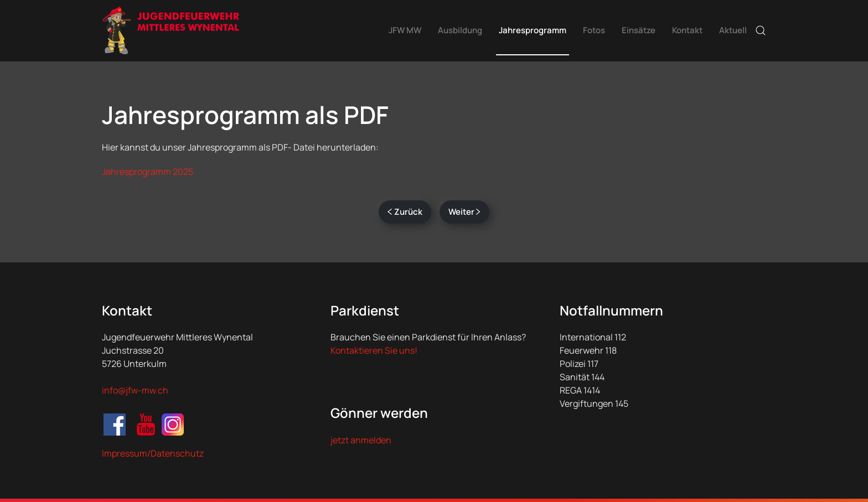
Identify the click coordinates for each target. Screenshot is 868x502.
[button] (761, 30)
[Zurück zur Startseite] (171, 30)
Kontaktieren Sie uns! (374, 350)
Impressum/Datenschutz (153, 453)
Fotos (594, 30)
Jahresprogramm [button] (533, 30)
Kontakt (687, 30)
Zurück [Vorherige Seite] (405, 212)
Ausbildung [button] (460, 30)
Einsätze (639, 30)
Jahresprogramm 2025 (148, 172)
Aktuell (733, 30)
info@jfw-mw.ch (135, 390)
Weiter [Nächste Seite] (465, 212)
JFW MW (405, 30)
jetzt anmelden (361, 440)
